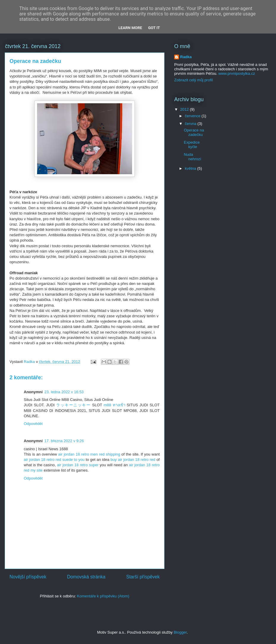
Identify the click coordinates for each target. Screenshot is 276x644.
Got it (154, 28)
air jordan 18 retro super (78, 465)
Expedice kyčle (192, 145)
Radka (186, 57)
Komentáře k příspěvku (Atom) (103, 596)
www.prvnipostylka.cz (237, 73)
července (193, 116)
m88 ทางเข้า (114, 405)
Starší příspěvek (143, 577)
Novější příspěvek (28, 577)
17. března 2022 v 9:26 (64, 441)
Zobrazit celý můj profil (193, 80)
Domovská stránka (86, 577)
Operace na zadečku (194, 133)
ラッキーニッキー (73, 405)
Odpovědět (33, 424)
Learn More (130, 28)
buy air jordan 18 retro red (133, 460)
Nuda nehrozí (192, 157)
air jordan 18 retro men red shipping (89, 454)
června (191, 124)
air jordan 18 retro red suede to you (54, 460)
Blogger (180, 632)
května (191, 168)
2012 (185, 109)
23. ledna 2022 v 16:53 (64, 392)
